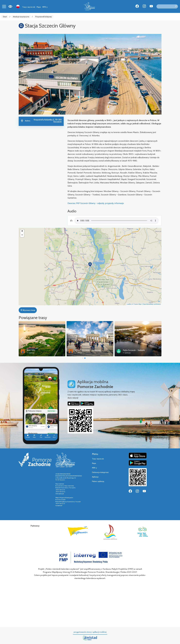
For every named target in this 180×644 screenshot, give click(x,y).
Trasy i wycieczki (29, 7)
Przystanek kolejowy (44, 17)
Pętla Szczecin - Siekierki (134, 350)
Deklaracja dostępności (100, 472)
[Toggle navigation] (4, 6)
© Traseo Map (137, 304)
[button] (29, 74)
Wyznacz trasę (28, 310)
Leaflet (129, 304)
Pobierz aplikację (98, 481)
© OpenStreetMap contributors (151, 304)
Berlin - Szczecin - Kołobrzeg (88, 350)
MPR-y (45, 7)
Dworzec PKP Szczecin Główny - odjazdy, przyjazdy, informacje (96, 203)
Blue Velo (31, 350)
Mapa (39, 7)
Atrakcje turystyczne (21, 17)
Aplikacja (95, 477)
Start (5, 17)
